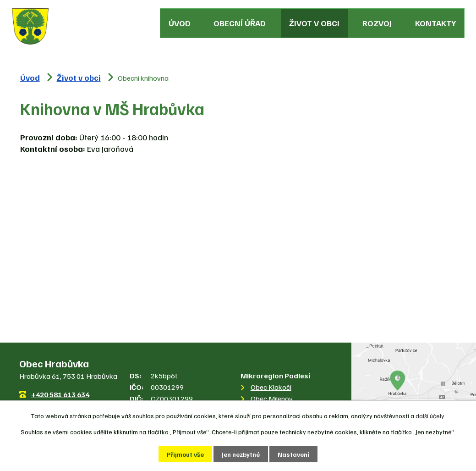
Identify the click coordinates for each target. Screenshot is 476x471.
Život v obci (314, 23)
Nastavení (293, 454)
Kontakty (435, 23)
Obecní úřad (240, 23)
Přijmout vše (185, 454)
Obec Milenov (272, 399)
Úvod (180, 23)
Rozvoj (377, 23)
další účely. (430, 416)
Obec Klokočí (271, 387)
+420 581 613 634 (60, 394)
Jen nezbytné (241, 454)
